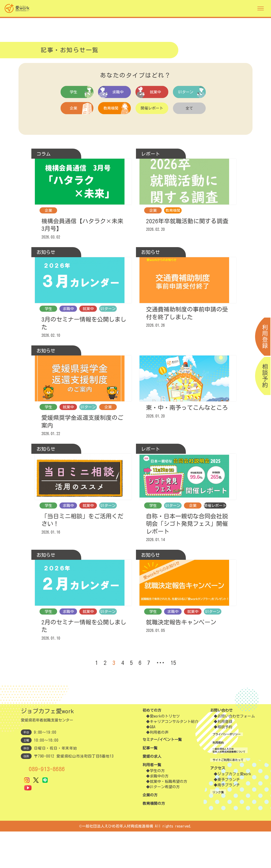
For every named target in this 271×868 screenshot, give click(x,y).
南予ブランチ (221, 825)
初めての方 (152, 747)
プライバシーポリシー (221, 771)
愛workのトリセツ (165, 753)
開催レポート (152, 109)
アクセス (210, 809)
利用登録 (217, 758)
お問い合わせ (214, 747)
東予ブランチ (221, 820)
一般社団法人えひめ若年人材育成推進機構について (229, 790)
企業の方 (150, 831)
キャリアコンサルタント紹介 (174, 758)
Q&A (153, 763)
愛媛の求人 (152, 793)
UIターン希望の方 (165, 823)
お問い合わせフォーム (228, 753)
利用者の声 (159, 769)
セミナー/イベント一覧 (162, 776)
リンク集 (210, 832)
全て (189, 109)
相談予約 (217, 763)
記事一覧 (150, 784)
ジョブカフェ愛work (227, 815)
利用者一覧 (152, 801)
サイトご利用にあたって (223, 800)
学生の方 (157, 807)
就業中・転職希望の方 (168, 818)
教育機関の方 (154, 840)
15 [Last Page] (175, 699)
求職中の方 (159, 813)
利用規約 (210, 779)
